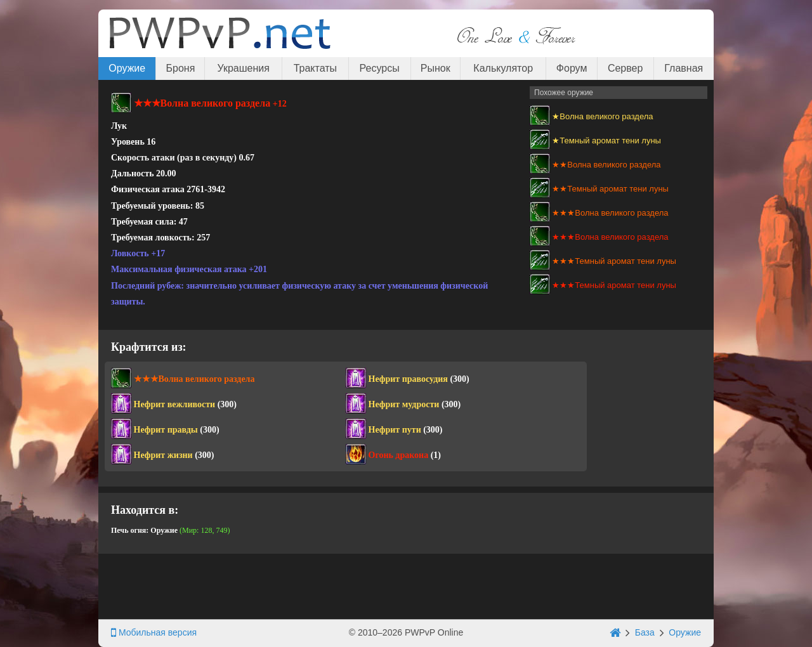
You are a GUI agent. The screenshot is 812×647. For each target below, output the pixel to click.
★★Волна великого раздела (606, 165)
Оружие (127, 68)
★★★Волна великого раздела (610, 213)
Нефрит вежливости (175, 404)
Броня (181, 68)
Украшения (244, 68)
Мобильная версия (154, 632)
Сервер (625, 68)
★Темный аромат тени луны (606, 141)
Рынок (435, 68)
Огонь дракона (399, 455)
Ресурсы (380, 68)
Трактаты (315, 68)
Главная (684, 68)
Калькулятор (503, 68)
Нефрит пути (395, 430)
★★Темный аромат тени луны (610, 189)
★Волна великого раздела (602, 116)
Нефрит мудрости (404, 404)
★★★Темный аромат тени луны (614, 261)
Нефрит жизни (163, 455)
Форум (572, 68)
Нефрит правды (166, 430)
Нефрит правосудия (408, 379)
